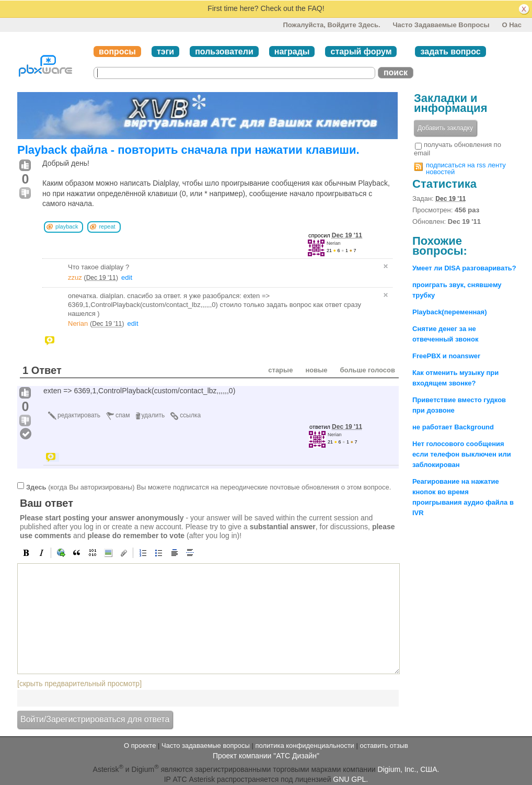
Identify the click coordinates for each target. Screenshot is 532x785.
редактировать (79, 415)
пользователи (224, 52)
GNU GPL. (350, 779)
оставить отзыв (384, 746)
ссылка (190, 415)
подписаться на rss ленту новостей (466, 168)
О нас (512, 25)
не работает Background (453, 427)
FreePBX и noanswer (446, 356)
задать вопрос (450, 52)
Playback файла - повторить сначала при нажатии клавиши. (188, 150)
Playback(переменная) (449, 312)
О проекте (140, 746)
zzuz (75, 277)
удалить (153, 415)
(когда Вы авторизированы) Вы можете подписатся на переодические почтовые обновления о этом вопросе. (209, 487)
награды (292, 52)
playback (67, 226)
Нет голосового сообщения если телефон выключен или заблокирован (462, 454)
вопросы (117, 52)
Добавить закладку (445, 128)
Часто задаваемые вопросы (441, 25)
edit (127, 277)
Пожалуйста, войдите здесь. (331, 25)
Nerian (334, 243)
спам (123, 415)
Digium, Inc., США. (409, 769)
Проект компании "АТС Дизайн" (266, 756)
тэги (165, 52)
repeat (107, 226)
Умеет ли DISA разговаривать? (464, 268)
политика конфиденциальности (304, 746)
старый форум (361, 52)
